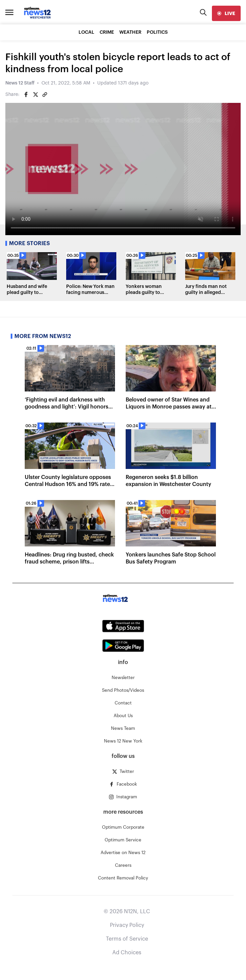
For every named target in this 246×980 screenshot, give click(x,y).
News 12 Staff (20, 83)
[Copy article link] (45, 95)
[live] (226, 13)
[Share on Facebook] (26, 95)
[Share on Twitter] (35, 95)
